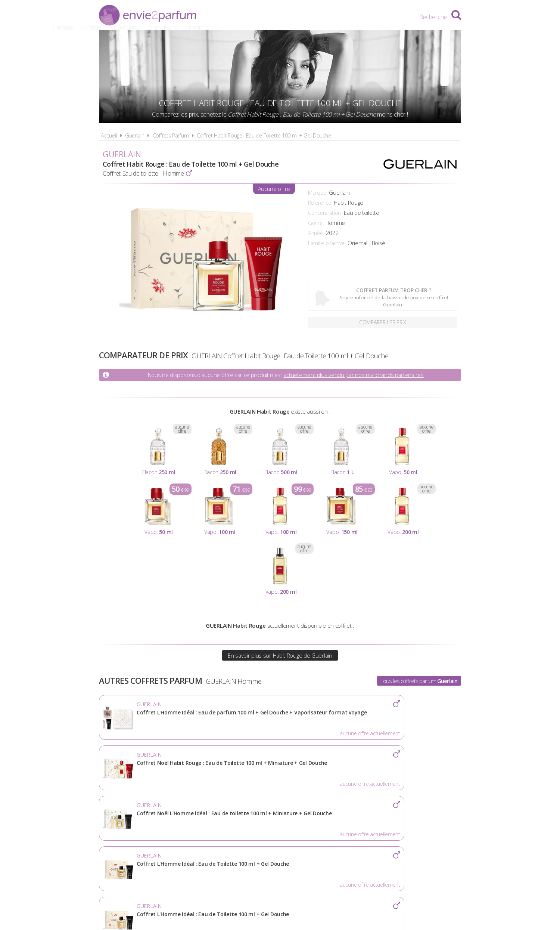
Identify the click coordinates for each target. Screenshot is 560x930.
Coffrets (269, 17)
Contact (402, 825)
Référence (319, 203)
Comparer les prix (383, 321)
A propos (198, 825)
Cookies (319, 825)
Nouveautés (303, 17)
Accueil (109, 135)
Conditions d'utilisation (260, 825)
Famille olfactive (326, 243)
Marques (374, 17)
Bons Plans (341, 17)
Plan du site (360, 825)
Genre (315, 223)
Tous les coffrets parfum (419, 681)
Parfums (241, 17)
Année (315, 233)
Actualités (157, 825)
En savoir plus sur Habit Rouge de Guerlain (280, 655)
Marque (317, 193)
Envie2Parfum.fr (147, 16)
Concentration (324, 213)
